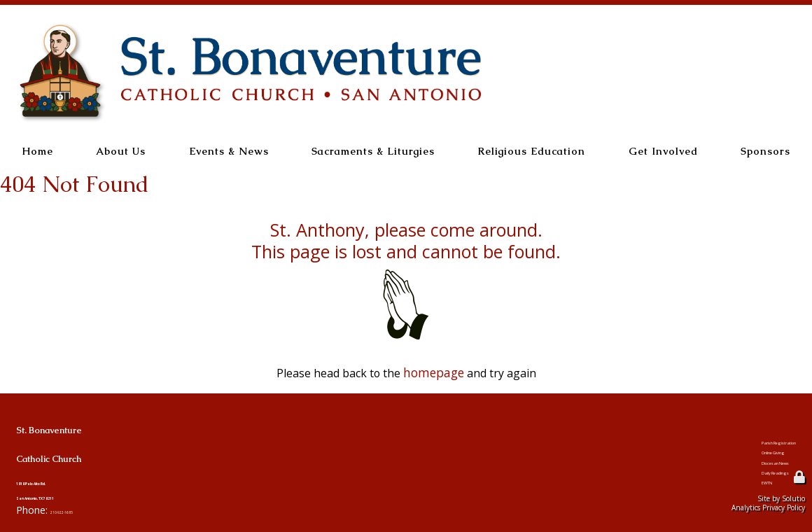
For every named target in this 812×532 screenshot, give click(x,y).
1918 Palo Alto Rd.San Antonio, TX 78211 (73, 487)
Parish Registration (741, 425)
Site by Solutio (781, 497)
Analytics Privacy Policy (768, 506)
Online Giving (725, 443)
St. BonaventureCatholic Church (121, 436)
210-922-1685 (83, 509)
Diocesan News (728, 462)
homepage (433, 372)
